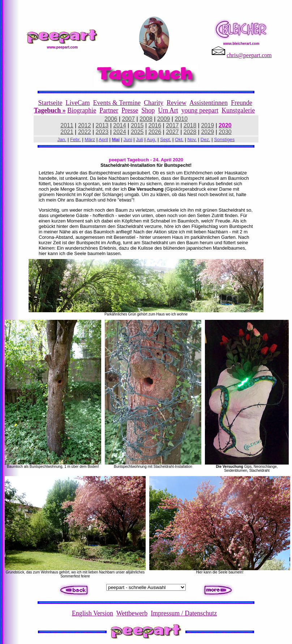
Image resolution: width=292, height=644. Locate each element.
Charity (154, 103)
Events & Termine (117, 103)
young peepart (200, 110)
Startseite (50, 103)
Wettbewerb (132, 613)
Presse (130, 110)
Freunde (242, 103)
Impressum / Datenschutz (184, 613)
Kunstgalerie (238, 110)
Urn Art (168, 110)
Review (177, 103)
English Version (93, 613)
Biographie (82, 110)
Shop (148, 110)
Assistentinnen (209, 103)
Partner (109, 110)
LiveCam (78, 103)
